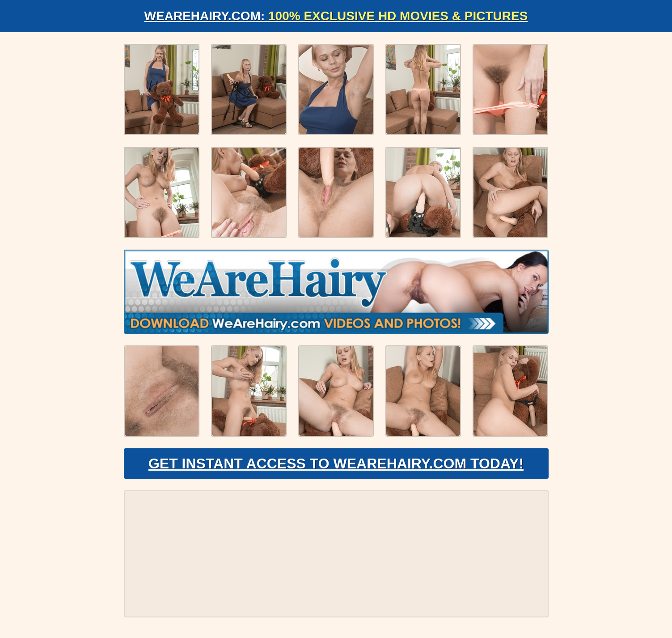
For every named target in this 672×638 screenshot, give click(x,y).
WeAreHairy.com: (336, 16)
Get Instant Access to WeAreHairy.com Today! (336, 464)
